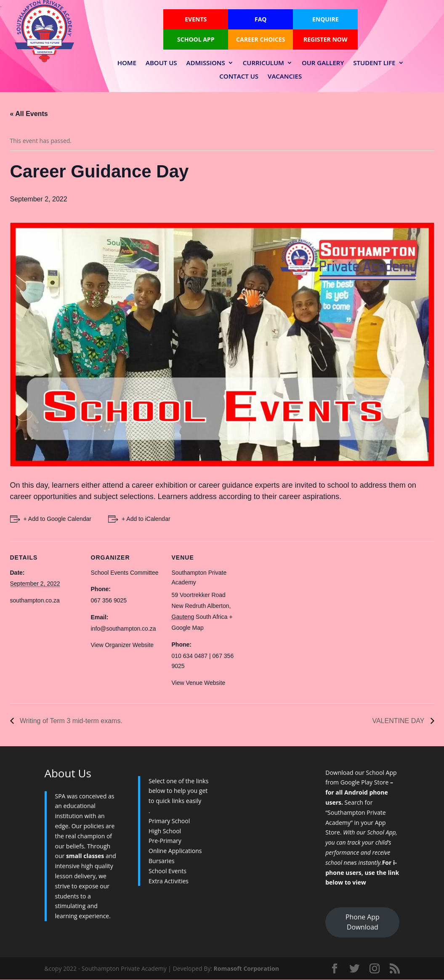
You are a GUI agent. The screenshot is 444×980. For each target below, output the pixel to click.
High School (165, 831)
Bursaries (162, 861)
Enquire (326, 19)
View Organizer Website (122, 645)
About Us (161, 63)
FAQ (261, 19)
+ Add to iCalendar (146, 519)
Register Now (325, 39)
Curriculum (263, 63)
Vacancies (285, 77)
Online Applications (175, 851)
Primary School (169, 821)
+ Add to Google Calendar (58, 519)
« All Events (29, 114)
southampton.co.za (35, 600)
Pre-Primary (165, 841)
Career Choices (261, 39)
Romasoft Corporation (246, 968)
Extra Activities (169, 881)
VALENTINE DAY (399, 721)
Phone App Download (362, 922)
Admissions (206, 63)
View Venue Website (199, 683)
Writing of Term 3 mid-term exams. (70, 721)
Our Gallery (323, 63)
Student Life (374, 63)
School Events (167, 871)
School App (196, 39)
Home (127, 63)
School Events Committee (125, 573)
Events (196, 19)
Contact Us (239, 77)
